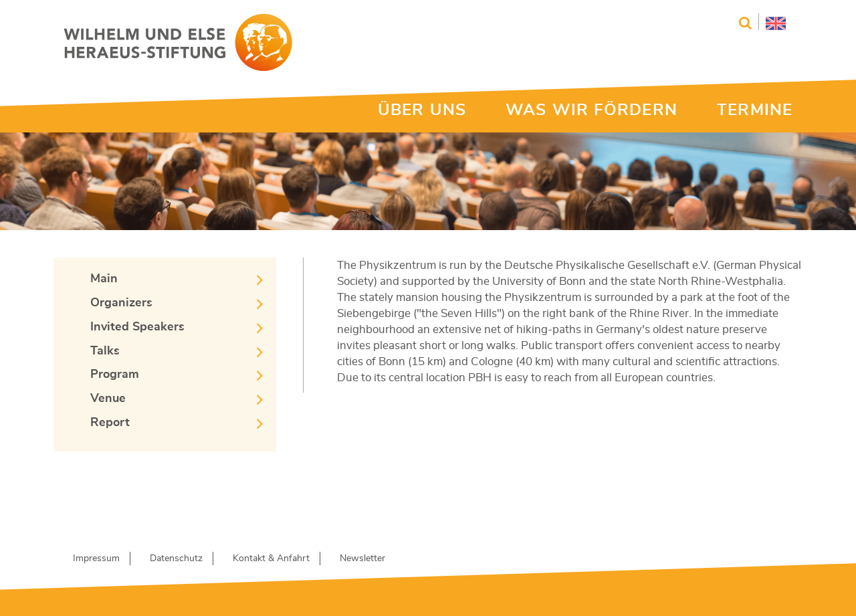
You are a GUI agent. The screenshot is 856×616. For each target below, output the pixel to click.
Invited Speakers (137, 327)
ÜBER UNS (422, 110)
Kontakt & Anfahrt (271, 558)
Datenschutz (176, 558)
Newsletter (362, 558)
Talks (105, 351)
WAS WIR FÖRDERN (592, 110)
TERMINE (755, 110)
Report (110, 423)
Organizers (121, 303)
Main (104, 279)
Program (115, 375)
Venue (108, 399)
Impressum (96, 558)
